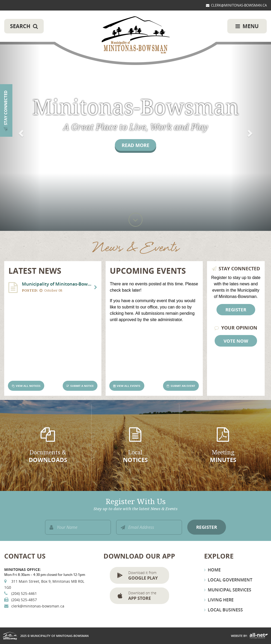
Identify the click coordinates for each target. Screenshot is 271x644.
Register (236, 310)
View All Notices (28, 386)
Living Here (221, 600)
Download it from (147, 575)
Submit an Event (183, 386)
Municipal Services (230, 590)
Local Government (230, 580)
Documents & (48, 456)
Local (135, 456)
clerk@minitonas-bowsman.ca (38, 606)
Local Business (225, 610)
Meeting (223, 456)
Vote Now (236, 341)
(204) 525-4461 (24, 593)
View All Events (129, 386)
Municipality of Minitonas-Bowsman (136, 35)
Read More (135, 145)
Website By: (239, 636)
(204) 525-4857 (24, 600)
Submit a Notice (82, 386)
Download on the (147, 596)
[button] (20, 115)
